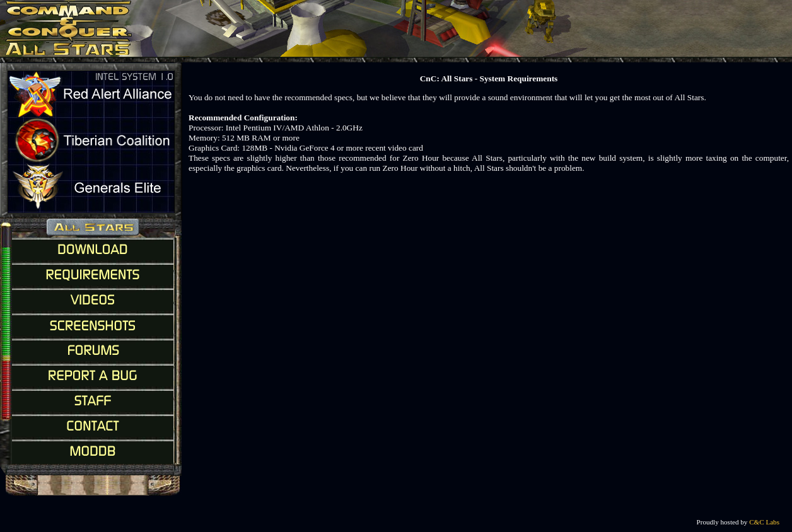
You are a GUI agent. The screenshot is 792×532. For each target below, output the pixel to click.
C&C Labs (764, 522)
